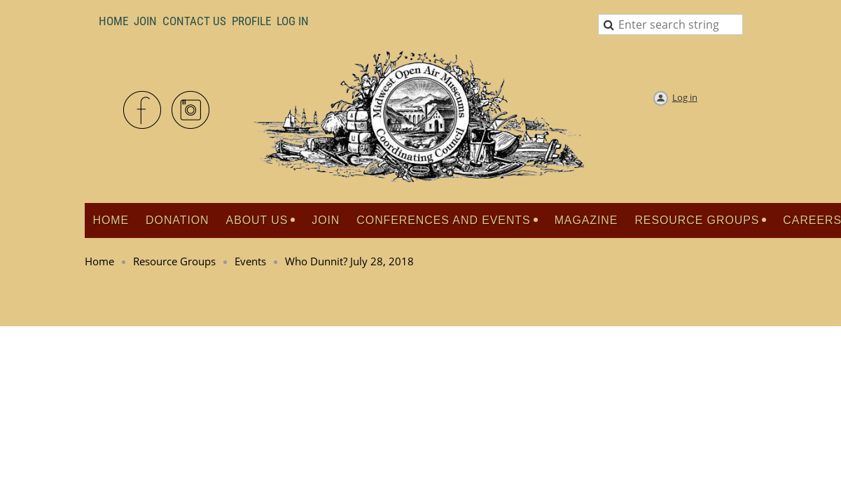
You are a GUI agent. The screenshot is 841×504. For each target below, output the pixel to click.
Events (250, 261)
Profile (251, 21)
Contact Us (194, 21)
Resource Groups (174, 261)
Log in (685, 97)
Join (145, 21)
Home (113, 21)
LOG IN (293, 21)
